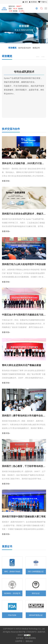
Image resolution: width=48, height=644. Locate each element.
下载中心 (44, 2)
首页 (26, 2)
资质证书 (36, 48)
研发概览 (12, 48)
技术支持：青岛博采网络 (26, 638)
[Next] (43, 57)
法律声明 (19, 641)
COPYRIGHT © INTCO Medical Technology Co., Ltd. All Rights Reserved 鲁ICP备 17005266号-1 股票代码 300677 (24, 632)
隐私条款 (29, 641)
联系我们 (34, 2)
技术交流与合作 (25, 48)
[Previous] (38, 57)
